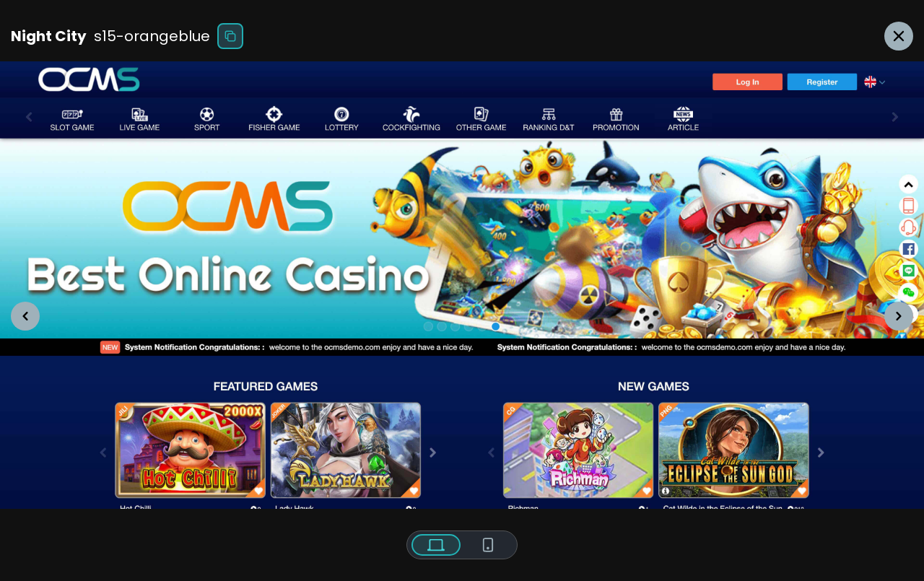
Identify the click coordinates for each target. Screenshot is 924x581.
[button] (25, 316)
